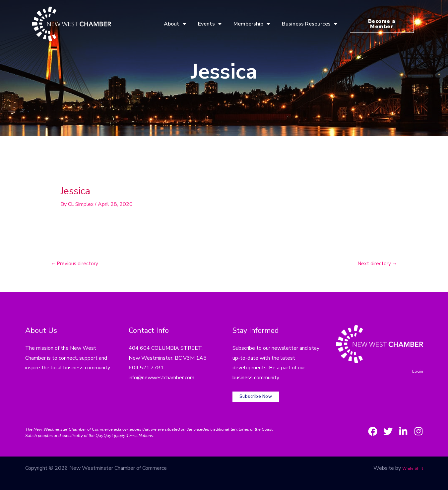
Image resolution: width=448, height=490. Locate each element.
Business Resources (310, 24)
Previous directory (76, 264)
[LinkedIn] (399, 425)
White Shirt (410, 461)
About (175, 24)
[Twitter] (380, 425)
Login (417, 372)
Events (210, 24)
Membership (252, 24)
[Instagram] (418, 425)
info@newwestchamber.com (161, 378)
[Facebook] (361, 425)
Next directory (376, 264)
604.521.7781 (146, 369)
